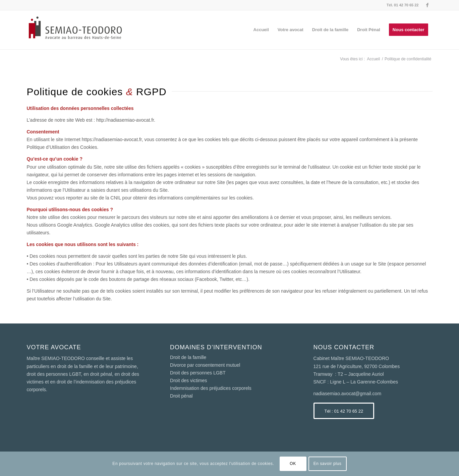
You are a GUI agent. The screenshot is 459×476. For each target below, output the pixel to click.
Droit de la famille (188, 357)
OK (293, 464)
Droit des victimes (188, 380)
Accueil (373, 59)
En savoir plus (328, 464)
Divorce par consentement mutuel (205, 365)
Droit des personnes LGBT (198, 373)
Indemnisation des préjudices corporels (211, 388)
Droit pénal (181, 396)
